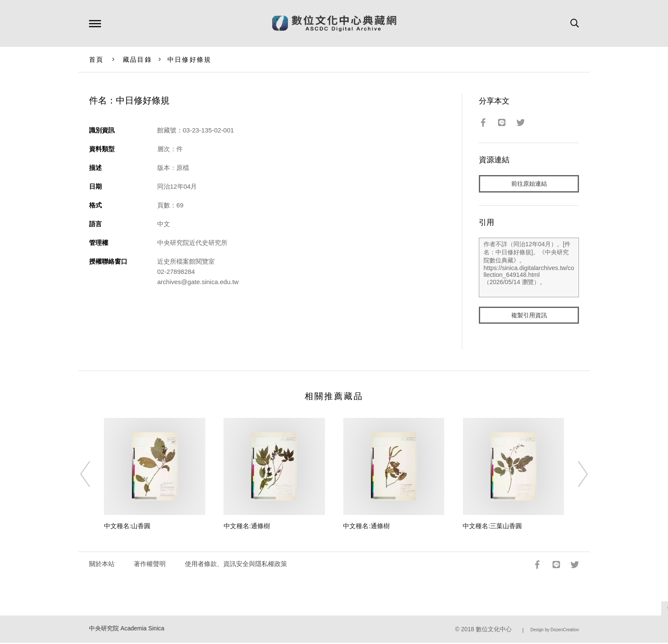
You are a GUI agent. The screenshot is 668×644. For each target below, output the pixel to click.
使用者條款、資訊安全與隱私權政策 (236, 565)
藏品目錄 (137, 59)
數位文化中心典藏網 (334, 23)
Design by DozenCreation (555, 631)
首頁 (96, 59)
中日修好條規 (190, 59)
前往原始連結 (529, 184)
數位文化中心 (494, 631)
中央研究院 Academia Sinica (127, 630)
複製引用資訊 (529, 316)
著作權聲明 (150, 565)
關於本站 (102, 565)
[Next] (575, 475)
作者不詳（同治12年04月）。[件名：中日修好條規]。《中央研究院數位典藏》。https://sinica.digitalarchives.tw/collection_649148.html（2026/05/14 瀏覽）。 (529, 268)
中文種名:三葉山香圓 (492, 527)
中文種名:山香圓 (127, 527)
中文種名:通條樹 (247, 527)
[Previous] (93, 475)
